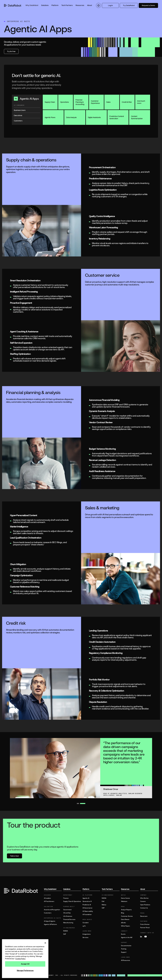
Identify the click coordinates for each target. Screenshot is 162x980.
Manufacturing (68, 923)
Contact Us (144, 908)
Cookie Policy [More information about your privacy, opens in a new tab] (20, 959)
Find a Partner (145, 924)
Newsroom (144, 916)
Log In (110, 5)
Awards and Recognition (52, 910)
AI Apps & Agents (50, 921)
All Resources (125, 960)
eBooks (123, 923)
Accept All (25, 964)
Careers (143, 901)
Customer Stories (127, 916)
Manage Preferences (25, 970)
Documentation (126, 946)
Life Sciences (68, 916)
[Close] (45, 943)
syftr (84, 926)
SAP (65, 934)
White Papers (125, 926)
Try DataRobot (129, 5)
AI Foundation (87, 914)
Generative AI (87, 901)
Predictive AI (87, 905)
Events (123, 934)
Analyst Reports (126, 910)
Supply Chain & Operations (72, 901)
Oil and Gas (67, 913)
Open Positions (145, 905)
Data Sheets (125, 919)
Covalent (86, 923)
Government (67, 910)
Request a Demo (148, 5)
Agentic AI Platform (50, 924)
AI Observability (88, 911)
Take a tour (14, 856)
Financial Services (69, 919)
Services (85, 937)
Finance (66, 898)
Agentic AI (86, 898)
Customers (48, 913)
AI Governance (87, 908)
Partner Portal (145, 928)
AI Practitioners (49, 901)
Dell (103, 901)
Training (124, 949)
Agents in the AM (127, 937)
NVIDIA (66, 931)
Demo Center (125, 898)
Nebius (104, 905)
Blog (123, 913)
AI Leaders (47, 898)
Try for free (11, 51)
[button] (32, 5)
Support (124, 952)
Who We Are (144, 898)
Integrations (87, 934)
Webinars (124, 901)
